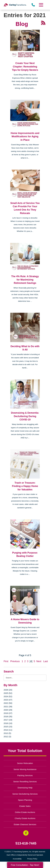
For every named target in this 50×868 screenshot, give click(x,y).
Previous (15, 661)
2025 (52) (8, 693)
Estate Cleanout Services (25, 824)
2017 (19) (8, 720)
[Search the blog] (25, 678)
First (6, 661)
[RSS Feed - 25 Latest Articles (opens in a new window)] (43, 23)
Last (46, 661)
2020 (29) (8, 710)
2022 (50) (8, 703)
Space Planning (25, 800)
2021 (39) (8, 707)
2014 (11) (8, 730)
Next (39, 661)
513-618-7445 (26, 843)
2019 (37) (8, 713)
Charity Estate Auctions (25, 818)
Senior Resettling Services (25, 782)
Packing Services (25, 775)
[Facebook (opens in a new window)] (26, 833)
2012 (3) (7, 737)
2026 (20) (8, 690)
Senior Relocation (25, 763)
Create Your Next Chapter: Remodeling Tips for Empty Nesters (25, 67)
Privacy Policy (32, 859)
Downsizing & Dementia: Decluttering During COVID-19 (25, 416)
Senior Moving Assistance (25, 769)
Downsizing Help (25, 788)
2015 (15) (8, 727)
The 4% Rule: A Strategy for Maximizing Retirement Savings (25, 280)
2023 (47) (8, 700)
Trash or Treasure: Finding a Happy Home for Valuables (25, 486)
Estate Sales (25, 806)
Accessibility (17, 859)
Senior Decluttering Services (25, 794)
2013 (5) (7, 733)
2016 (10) (8, 723)
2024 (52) (8, 696)
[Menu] (41, 5)
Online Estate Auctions (25, 812)
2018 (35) (8, 716)
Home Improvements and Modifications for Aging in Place (25, 136)
